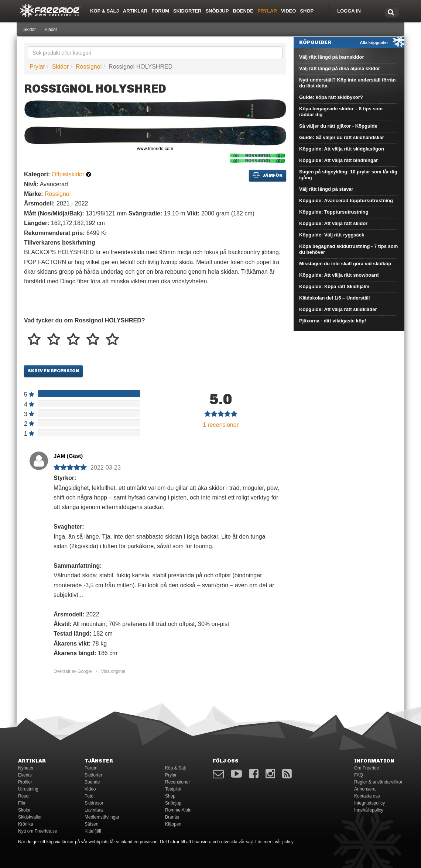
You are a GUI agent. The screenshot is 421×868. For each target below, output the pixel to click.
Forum (160, 11)
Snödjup (217, 11)
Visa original (113, 671)
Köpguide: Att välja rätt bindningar (338, 160)
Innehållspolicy (369, 810)
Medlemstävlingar (102, 817)
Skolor (24, 810)
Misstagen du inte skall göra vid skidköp (345, 264)
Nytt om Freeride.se (37, 831)
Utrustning (28, 789)
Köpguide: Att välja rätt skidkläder (338, 309)
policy (288, 842)
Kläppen (173, 824)
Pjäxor (51, 30)
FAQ (359, 775)
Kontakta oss (367, 796)
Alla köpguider (374, 42)
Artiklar (135, 11)
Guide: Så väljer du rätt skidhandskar (342, 137)
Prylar (267, 11)
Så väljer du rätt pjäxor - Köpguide (338, 126)
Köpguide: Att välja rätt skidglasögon (342, 149)
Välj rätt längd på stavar (326, 189)
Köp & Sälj (105, 11)
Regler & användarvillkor (378, 782)
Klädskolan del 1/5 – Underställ (334, 298)
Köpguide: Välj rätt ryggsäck (332, 235)
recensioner (221, 425)
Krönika (26, 824)
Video (288, 11)
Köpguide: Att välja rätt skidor (333, 223)
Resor (24, 796)
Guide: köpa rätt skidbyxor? (331, 97)
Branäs (172, 817)
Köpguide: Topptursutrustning (334, 212)
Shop (307, 11)
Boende (243, 11)
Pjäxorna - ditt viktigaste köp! (333, 321)
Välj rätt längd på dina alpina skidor (340, 68)
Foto (89, 796)
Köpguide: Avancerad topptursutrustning (346, 200)
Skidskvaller (30, 817)
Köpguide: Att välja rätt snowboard (339, 275)
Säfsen (91, 824)
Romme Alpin (178, 810)
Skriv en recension (53, 371)
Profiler (25, 782)
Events (25, 775)
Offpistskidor (68, 174)
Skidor (30, 30)
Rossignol (89, 67)
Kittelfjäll (93, 831)
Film (22, 803)
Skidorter (187, 11)
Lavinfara (94, 810)
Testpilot (173, 789)
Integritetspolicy (369, 803)
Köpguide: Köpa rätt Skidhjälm (334, 286)
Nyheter (26, 768)
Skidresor (94, 803)
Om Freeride (367, 768)
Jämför (268, 175)
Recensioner (177, 782)
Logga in (349, 11)
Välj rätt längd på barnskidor (332, 57)
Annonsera (365, 789)
